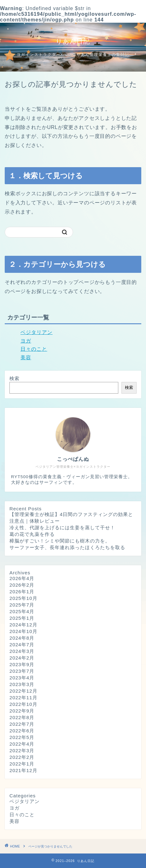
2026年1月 (22, 592)
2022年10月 (23, 704)
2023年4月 (22, 678)
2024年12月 (23, 625)
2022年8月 (22, 717)
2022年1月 (22, 764)
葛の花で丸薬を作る (32, 534)
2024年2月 (22, 658)
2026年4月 (22, 578)
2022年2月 (22, 757)
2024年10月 (23, 631)
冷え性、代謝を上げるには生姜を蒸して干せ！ (62, 528)
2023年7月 (22, 671)
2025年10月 (23, 598)
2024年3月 (22, 651)
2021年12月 (23, 770)
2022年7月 (22, 724)
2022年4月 (22, 744)
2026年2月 (22, 585)
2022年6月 (22, 731)
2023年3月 (22, 684)
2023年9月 (22, 664)
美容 (26, 358)
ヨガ (26, 341)
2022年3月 (22, 751)
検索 (14, 378)
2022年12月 (23, 691)
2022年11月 (23, 698)
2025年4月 (22, 611)
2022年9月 (22, 711)
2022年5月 (22, 737)
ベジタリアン (36, 332)
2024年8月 (22, 638)
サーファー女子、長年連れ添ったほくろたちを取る (67, 547)
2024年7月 (22, 645)
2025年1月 (22, 618)
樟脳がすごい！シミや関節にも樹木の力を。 (60, 541)
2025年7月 (22, 605)
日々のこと (34, 349)
